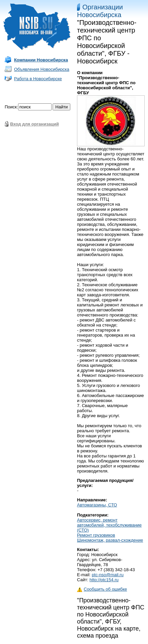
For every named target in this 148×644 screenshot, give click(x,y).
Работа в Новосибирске (38, 79)
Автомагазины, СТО (97, 505)
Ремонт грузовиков (96, 535)
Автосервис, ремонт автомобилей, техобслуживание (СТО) (109, 525)
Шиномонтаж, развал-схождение (110, 540)
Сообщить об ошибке (102, 589)
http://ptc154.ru (104, 580)
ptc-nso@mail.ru (108, 575)
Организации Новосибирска (100, 11)
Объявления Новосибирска (42, 69)
